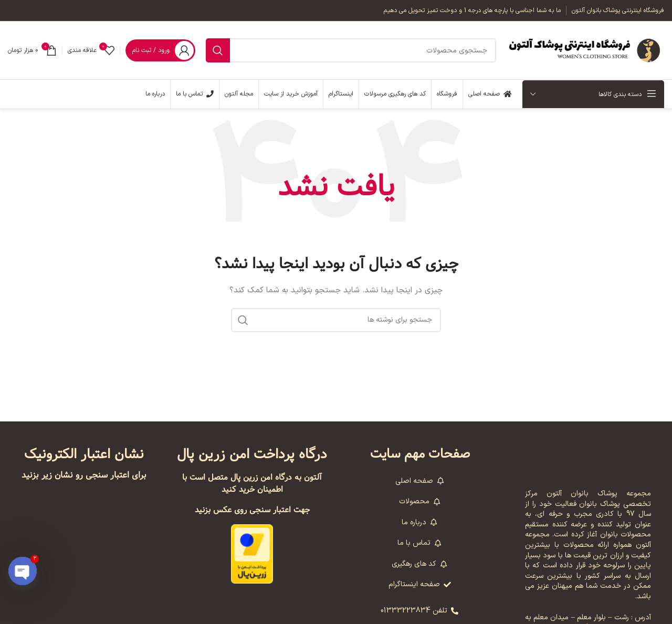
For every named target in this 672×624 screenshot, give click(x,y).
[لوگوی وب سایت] (585, 50)
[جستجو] (351, 50)
